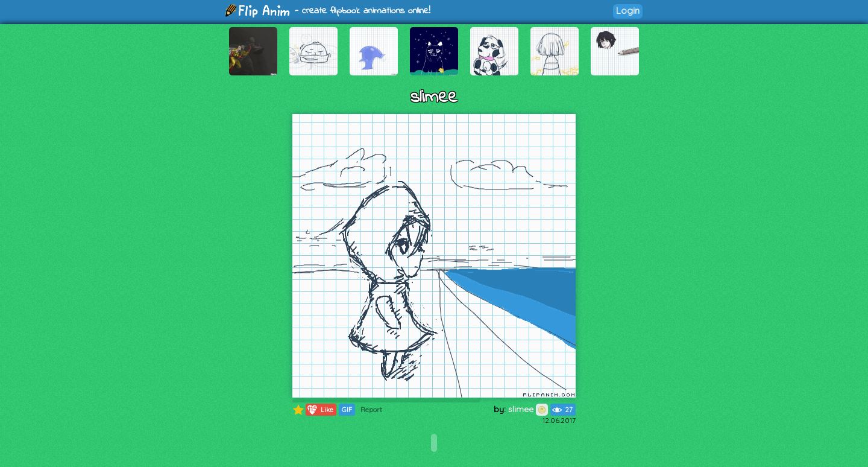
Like (320, 410)
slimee (528, 409)
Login (628, 11)
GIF (347, 410)
